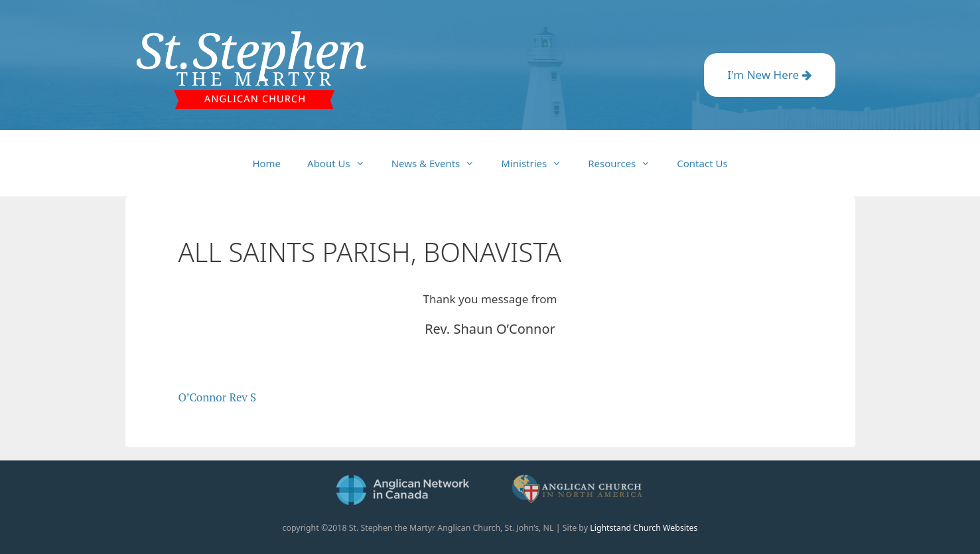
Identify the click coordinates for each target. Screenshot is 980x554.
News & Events (440, 163)
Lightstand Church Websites (644, 528)
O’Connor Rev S (218, 397)
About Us (343, 163)
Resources (626, 163)
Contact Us (702, 163)
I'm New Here (769, 75)
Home (266, 163)
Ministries (538, 163)
